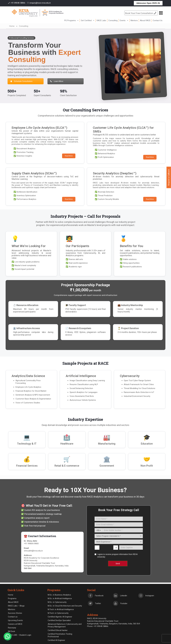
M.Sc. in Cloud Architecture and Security (65, 606)
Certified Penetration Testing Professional (60, 635)
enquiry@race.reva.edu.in (40, 3)
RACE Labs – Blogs (16, 606)
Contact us (13, 617)
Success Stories (15, 613)
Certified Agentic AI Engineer (60, 617)
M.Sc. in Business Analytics (59, 595)
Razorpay (12, 628)
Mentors (12, 609)
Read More (69, 156)
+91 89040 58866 (18, 3)
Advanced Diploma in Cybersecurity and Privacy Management (65, 625)
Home (12, 26)
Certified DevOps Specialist (59, 620)
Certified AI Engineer (56, 640)
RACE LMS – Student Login (20, 635)
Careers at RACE (15, 624)
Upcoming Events (15, 620)
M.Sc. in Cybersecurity (57, 602)
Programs (12, 598)
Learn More (57, 81)
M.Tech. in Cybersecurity (58, 613)
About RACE (13, 602)
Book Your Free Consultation (141, 13)
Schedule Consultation (21, 81)
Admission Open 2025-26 (148, 3)
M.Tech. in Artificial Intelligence (61, 609)
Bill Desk (11, 631)
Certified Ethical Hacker (58, 630)
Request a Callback (169, 177)
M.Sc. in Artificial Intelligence (60, 598)
